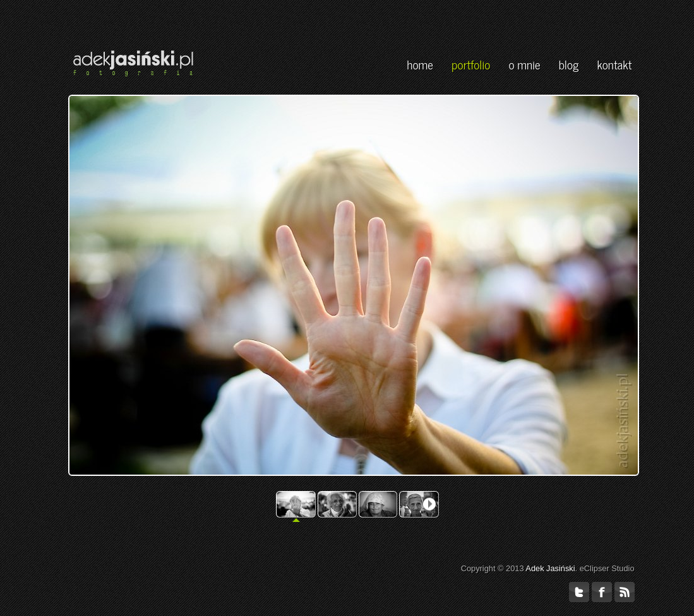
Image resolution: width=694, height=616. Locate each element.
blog (569, 64)
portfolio (471, 64)
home (420, 64)
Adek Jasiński (550, 568)
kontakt (615, 64)
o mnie (524, 64)
